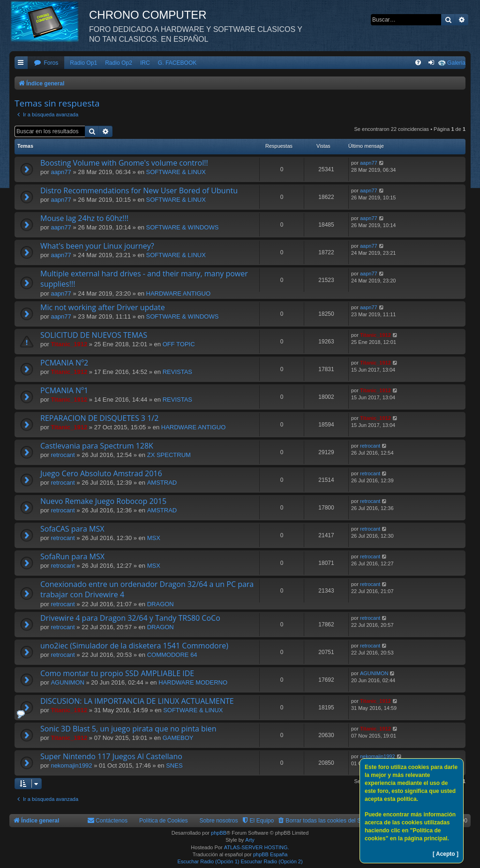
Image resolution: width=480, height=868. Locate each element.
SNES (174, 765)
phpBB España (270, 854)
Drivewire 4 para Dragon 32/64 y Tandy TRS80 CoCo (130, 618)
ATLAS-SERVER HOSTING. (257, 847)
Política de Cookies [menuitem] (164, 821)
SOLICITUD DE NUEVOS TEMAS (94, 335)
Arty (250, 840)
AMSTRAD (162, 483)
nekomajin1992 (71, 765)
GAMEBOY (178, 738)
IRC (145, 63)
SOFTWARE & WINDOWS (183, 227)
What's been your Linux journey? (97, 246)
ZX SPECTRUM (169, 455)
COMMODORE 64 (172, 655)
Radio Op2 (119, 63)
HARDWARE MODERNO (193, 682)
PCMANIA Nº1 (64, 390)
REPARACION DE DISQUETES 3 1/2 (99, 418)
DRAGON (161, 604)
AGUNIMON (67, 682)
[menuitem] (46, 63)
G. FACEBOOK (177, 63)
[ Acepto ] (446, 854)
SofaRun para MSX (72, 556)
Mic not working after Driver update (103, 307)
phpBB (219, 833)
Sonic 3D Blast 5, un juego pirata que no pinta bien (128, 729)
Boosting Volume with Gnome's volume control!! (124, 163)
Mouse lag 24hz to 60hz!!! (84, 218)
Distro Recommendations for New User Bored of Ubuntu (139, 190)
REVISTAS (177, 372)
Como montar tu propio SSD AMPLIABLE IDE (117, 673)
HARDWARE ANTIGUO (178, 293)
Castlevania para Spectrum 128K (97, 446)
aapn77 (61, 172)
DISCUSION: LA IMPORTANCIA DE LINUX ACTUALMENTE (137, 701)
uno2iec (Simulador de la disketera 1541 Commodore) (134, 646)
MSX (154, 538)
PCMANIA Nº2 (64, 363)
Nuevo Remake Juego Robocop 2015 (103, 501)
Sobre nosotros (219, 821)
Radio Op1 (83, 63)
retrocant (63, 455)
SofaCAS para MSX (72, 529)
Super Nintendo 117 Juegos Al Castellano (111, 756)
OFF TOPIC (179, 344)
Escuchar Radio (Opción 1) (208, 861)
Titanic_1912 (69, 344)
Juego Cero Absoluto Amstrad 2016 (101, 473)
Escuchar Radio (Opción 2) (272, 861)
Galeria (456, 63)
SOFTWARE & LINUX (176, 172)
